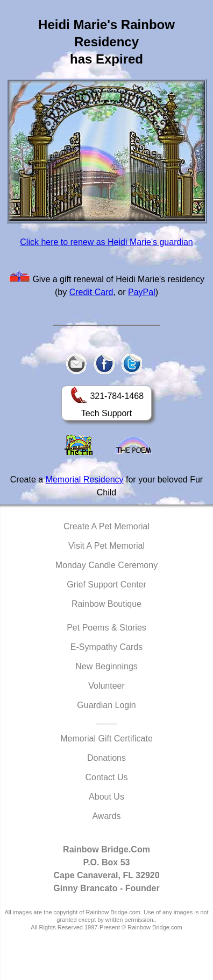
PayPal (142, 292)
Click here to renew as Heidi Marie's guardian (106, 242)
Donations (106, 758)
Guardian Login (106, 705)
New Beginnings (106, 666)
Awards (106, 816)
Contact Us (106, 777)
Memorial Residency (85, 479)
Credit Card (91, 292)
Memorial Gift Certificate (106, 738)
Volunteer (106, 686)
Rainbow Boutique (106, 604)
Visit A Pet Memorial (106, 546)
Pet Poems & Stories (106, 628)
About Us (106, 797)
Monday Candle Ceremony (106, 565)
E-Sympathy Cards (106, 647)
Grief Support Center (106, 584)
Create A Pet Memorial (106, 526)
